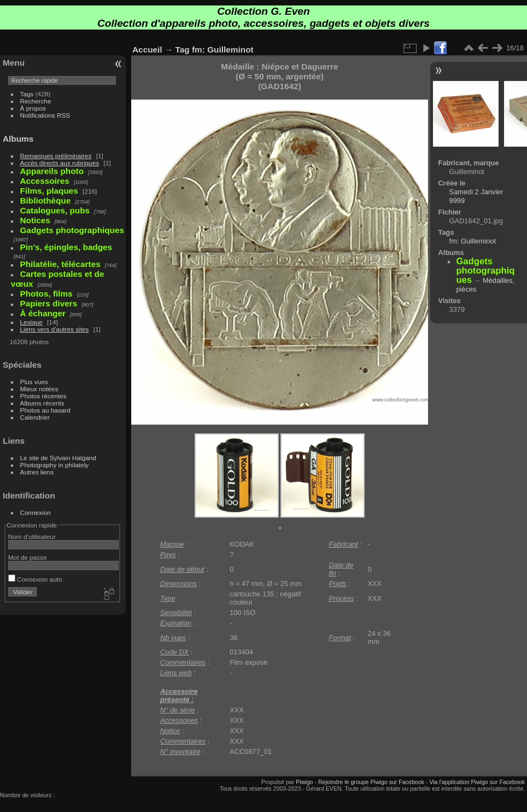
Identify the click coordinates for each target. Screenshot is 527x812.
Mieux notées (39, 389)
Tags (27, 94)
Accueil (147, 50)
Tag (183, 50)
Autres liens (37, 472)
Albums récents (42, 403)
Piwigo (304, 782)
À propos (33, 108)
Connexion (36, 512)
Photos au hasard (45, 410)
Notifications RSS (45, 115)
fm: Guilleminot (223, 50)
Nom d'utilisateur (32, 536)
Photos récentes (43, 396)
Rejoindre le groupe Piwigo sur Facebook (371, 782)
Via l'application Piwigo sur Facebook (477, 782)
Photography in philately (55, 465)
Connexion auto (35, 579)
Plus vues (34, 382)
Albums (18, 139)
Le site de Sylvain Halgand (58, 458)
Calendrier (35, 417)
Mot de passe (28, 557)
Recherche (36, 101)
